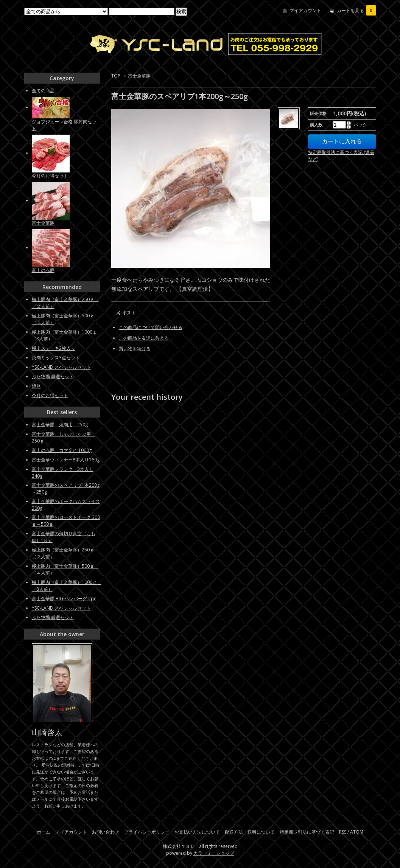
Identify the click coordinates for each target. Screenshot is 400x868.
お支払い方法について (197, 832)
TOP (116, 76)
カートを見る (356, 10)
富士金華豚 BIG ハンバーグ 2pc (64, 599)
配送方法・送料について (250, 832)
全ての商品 (43, 91)
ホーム (44, 832)
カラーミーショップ (214, 853)
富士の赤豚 (43, 270)
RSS (343, 832)
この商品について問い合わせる (151, 327)
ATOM (357, 832)
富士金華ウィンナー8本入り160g (66, 460)
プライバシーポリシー (147, 832)
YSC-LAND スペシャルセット (61, 367)
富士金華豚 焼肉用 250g (60, 425)
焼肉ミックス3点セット (56, 358)
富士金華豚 (139, 76)
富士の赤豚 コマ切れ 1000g (62, 450)
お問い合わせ (106, 832)
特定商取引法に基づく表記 (307, 832)
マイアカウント (305, 10)
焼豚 (36, 386)
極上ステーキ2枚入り (54, 348)
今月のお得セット (50, 176)
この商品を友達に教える (144, 338)
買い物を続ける (135, 349)
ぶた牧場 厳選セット (53, 377)
